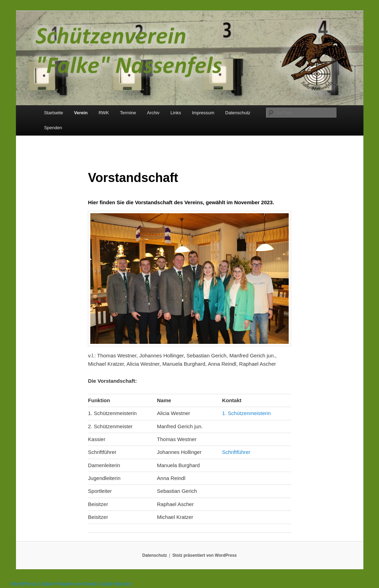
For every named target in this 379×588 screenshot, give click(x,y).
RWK (104, 113)
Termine (128, 113)
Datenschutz (238, 113)
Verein (81, 113)
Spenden (53, 128)
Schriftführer (236, 452)
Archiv (153, 113)
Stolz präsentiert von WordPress (204, 555)
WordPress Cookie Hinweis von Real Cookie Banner (71, 584)
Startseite (54, 113)
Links (176, 113)
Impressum (203, 113)
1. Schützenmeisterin (246, 413)
